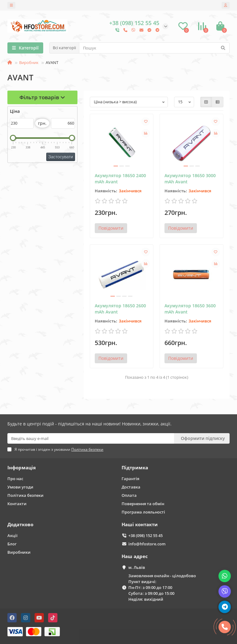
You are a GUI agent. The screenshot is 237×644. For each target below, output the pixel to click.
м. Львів (137, 567)
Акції (12, 535)
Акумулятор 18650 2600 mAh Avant (120, 309)
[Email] (91, 438)
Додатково (20, 525)
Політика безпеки (25, 495)
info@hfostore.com (147, 544)
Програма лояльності (143, 512)
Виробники (19, 552)
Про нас (15, 479)
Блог (12, 544)
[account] (226, 5)
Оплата (129, 495)
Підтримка (135, 468)
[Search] (154, 48)
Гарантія (130, 479)
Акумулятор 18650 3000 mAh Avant (190, 179)
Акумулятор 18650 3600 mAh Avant (190, 309)
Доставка (131, 487)
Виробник (29, 62)
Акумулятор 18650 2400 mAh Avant (120, 179)
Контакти (17, 504)
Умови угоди (20, 487)
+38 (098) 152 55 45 (146, 535)
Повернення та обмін (143, 504)
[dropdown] (11, 5)
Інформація (22, 468)
